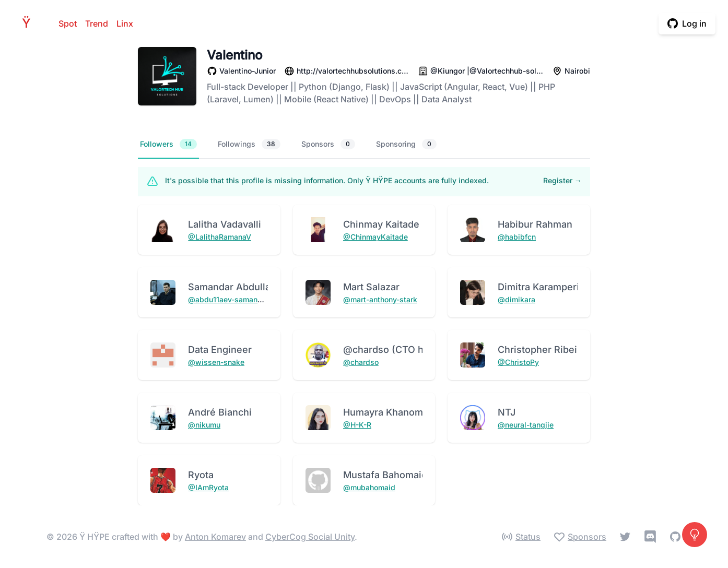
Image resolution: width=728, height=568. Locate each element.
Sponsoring (406, 144)
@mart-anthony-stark (380, 299)
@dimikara (516, 299)
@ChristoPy (518, 362)
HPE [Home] (29, 23)
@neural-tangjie (526, 425)
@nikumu (204, 425)
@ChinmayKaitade (375, 237)
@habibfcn (517, 237)
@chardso (361, 362)
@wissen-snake (216, 362)
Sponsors (328, 144)
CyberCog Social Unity (310, 537)
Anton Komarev (215, 537)
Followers (168, 144)
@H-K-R (357, 425)
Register (562, 180)
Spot (68, 23)
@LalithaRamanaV (220, 237)
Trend (97, 23)
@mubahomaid (369, 487)
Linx (125, 23)
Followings (249, 144)
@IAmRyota (208, 487)
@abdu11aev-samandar (228, 299)
